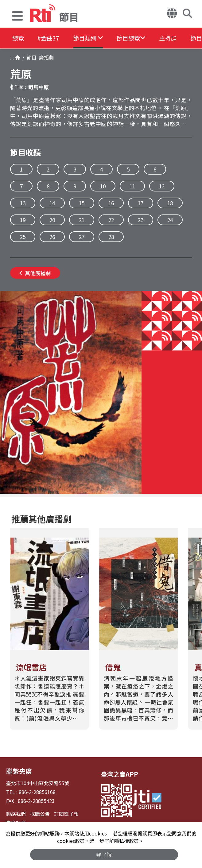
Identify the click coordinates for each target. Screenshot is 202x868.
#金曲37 (51, 38)
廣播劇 (45, 57)
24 (170, 220)
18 (170, 203)
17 (141, 203)
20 (52, 220)
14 (52, 203)
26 (52, 237)
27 (82, 237)
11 (132, 186)
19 (23, 220)
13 (23, 203)
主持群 (179, 38)
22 (111, 220)
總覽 (18, 38)
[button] (17, 17)
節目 (30, 57)
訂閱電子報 (66, 813)
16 (111, 203)
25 (23, 237)
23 (141, 220)
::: (12, 57)
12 (162, 186)
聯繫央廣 (18, 771)
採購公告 (40, 813)
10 (103, 186)
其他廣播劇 (35, 273)
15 (82, 203)
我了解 (104, 854)
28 (111, 237)
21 (82, 220)
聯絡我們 (16, 813)
